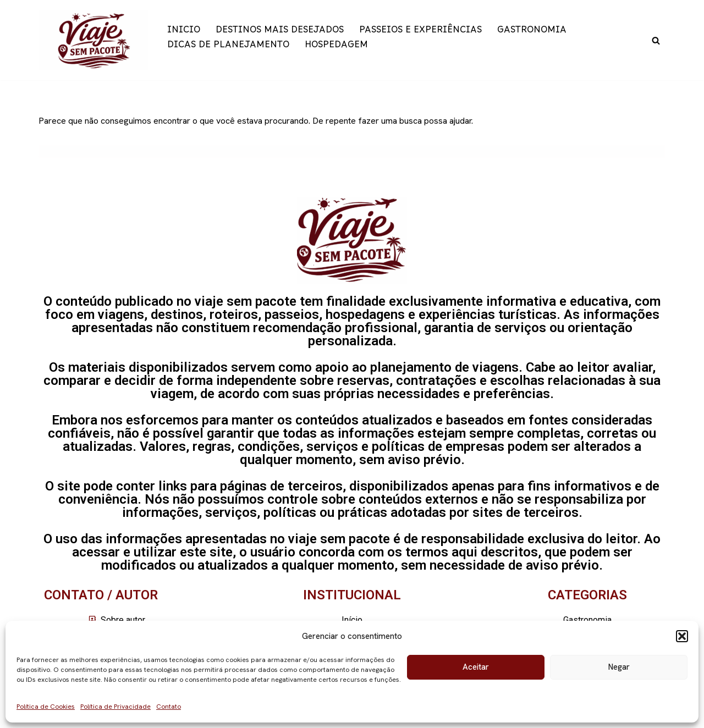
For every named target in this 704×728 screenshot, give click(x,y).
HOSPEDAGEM (336, 48)
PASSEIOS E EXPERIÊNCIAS (420, 33)
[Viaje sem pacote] (94, 40)
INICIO (184, 33)
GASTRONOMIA (532, 33)
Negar (619, 667)
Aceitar (476, 667)
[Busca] (656, 40)
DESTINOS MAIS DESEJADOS (280, 33)
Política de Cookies (46, 707)
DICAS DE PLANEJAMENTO (228, 48)
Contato (169, 707)
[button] (682, 636)
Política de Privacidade (116, 707)
